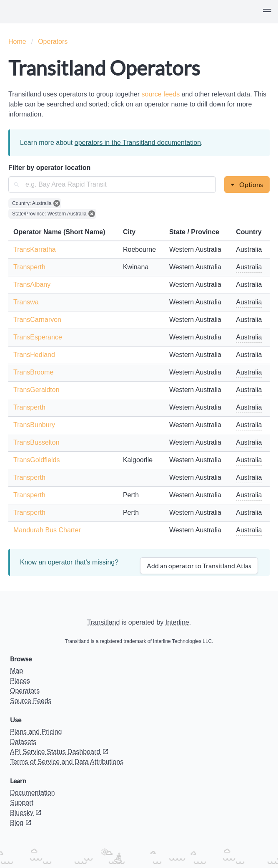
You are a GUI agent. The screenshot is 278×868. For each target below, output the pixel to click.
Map (16, 671)
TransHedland (34, 355)
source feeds (162, 94)
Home (17, 42)
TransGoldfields (36, 460)
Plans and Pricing (36, 732)
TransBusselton (36, 442)
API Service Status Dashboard (59, 752)
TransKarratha (35, 249)
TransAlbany (32, 285)
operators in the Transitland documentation (138, 143)
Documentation (33, 793)
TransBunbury (34, 425)
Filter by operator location (49, 168)
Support (22, 803)
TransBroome (33, 372)
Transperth (29, 267)
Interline (177, 622)
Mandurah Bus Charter (47, 530)
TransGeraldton (36, 390)
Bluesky (26, 813)
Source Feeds (31, 701)
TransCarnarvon (37, 320)
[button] (267, 12)
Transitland (104, 622)
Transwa (26, 302)
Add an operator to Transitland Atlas (199, 566)
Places (20, 681)
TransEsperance (38, 337)
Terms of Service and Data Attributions (67, 762)
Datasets (23, 742)
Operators (53, 42)
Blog (21, 823)
